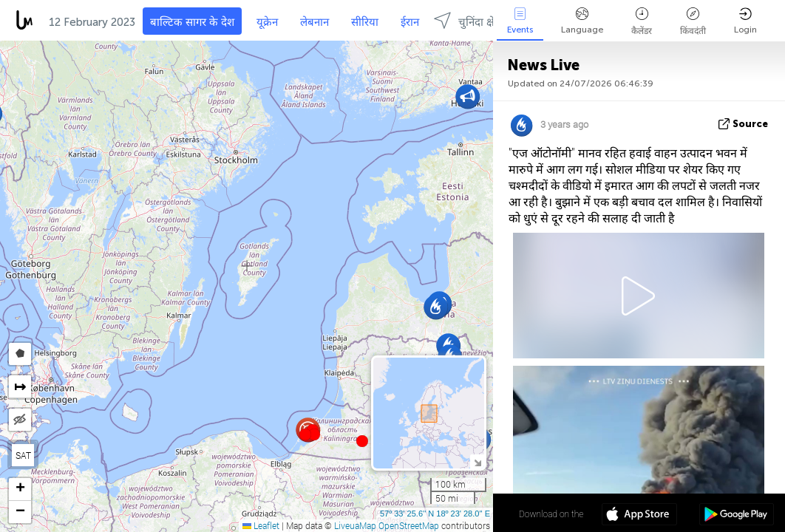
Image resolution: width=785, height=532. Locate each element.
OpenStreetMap (409, 525)
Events (520, 21)
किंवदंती (693, 22)
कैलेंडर (642, 22)
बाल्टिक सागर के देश (192, 22)
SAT (23, 455)
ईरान (410, 22)
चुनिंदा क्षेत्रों (469, 20)
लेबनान (315, 22)
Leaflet (261, 525)
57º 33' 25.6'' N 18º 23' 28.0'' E (435, 514)
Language (582, 21)
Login (745, 21)
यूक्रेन (267, 22)
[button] (314, 434)
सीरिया (365, 22)
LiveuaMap (355, 525)
